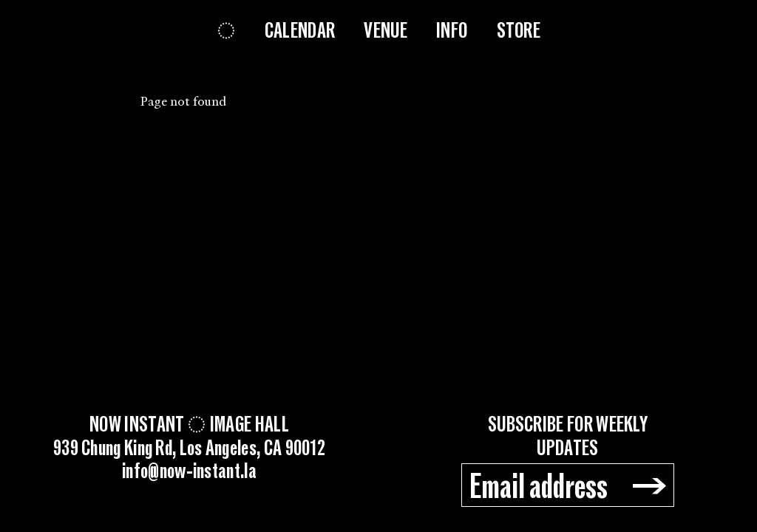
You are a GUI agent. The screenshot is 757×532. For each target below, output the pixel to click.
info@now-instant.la (189, 472)
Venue (386, 31)
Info (452, 31)
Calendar (300, 31)
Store (519, 31)
